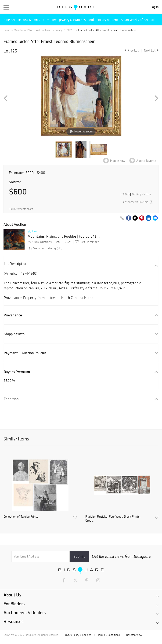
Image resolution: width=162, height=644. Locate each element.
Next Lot (151, 50)
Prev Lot (131, 50)
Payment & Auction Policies (25, 353)
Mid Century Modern (103, 20)
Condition (11, 399)
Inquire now (118, 161)
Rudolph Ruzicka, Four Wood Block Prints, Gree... (113, 519)
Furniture (50, 20)
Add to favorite (146, 161)
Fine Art (9, 20)
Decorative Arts (29, 20)
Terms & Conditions (109, 635)
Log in (155, 7)
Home (7, 30)
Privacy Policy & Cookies (77, 635)
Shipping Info (14, 334)
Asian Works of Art (134, 20)
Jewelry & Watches (72, 20)
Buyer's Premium (17, 372)
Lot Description (16, 264)
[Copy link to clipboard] (122, 218)
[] (136, 194)
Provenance (13, 315)
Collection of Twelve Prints (21, 517)
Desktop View (134, 635)
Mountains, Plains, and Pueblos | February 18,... (64, 236)
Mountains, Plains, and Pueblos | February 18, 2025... (44, 30)
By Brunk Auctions (40, 242)
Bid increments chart (21, 209)
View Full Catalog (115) (45, 248)
